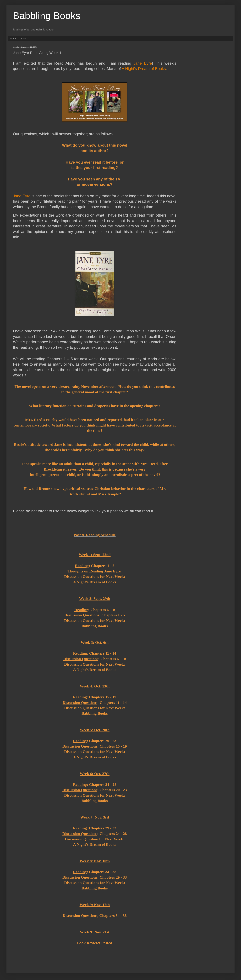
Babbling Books (47, 16)
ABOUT (25, 38)
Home (13, 38)
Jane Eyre (143, 63)
